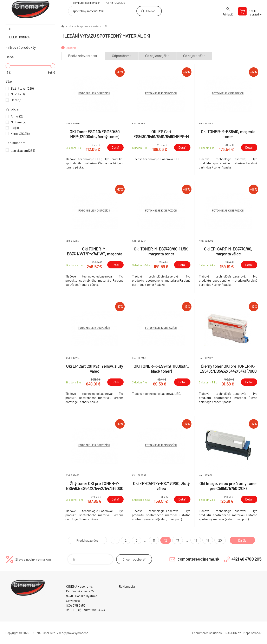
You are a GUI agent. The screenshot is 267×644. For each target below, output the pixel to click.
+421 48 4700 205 (115, 3)
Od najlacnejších (157, 56)
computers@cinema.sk (87, 3)
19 (208, 540)
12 (166, 540)
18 (196, 540)
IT (32, 29)
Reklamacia (127, 586)
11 (154, 540)
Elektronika (32, 37)
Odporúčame (122, 56)
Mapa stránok (252, 633)
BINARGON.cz (232, 633)
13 (178, 540)
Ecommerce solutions (207, 633)
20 (220, 540)
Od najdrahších (194, 56)
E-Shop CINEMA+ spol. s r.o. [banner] (30, 10)
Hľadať (150, 11)
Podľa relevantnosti (83, 56)
